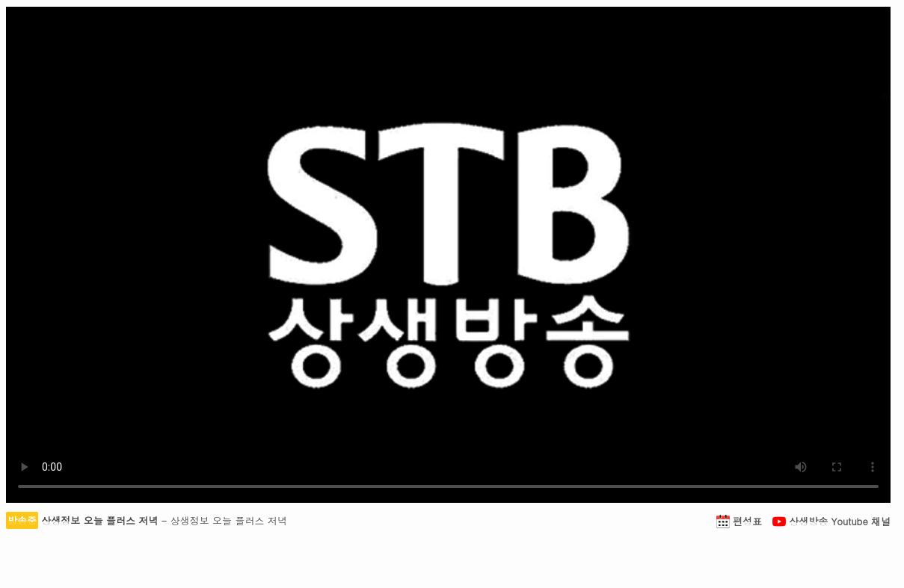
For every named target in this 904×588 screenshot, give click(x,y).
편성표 (741, 521)
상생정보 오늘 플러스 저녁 (99, 520)
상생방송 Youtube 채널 (831, 521)
